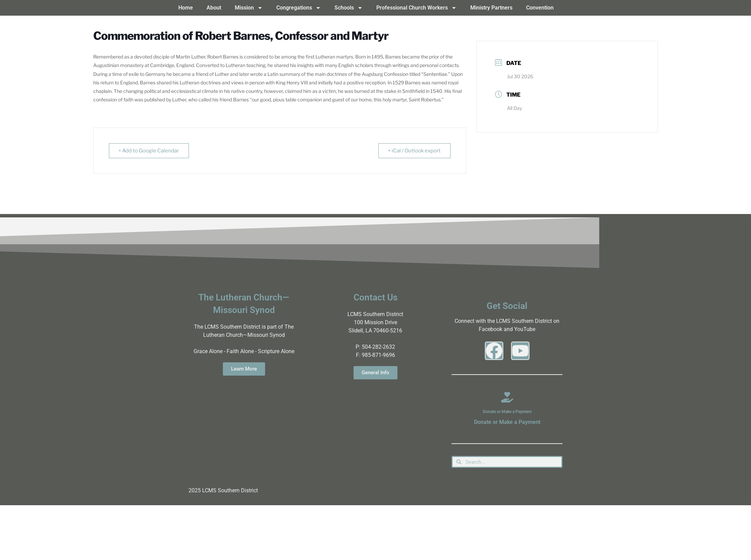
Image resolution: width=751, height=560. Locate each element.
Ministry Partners (491, 8)
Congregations (299, 8)
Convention (540, 8)
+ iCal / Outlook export (414, 151)
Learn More (244, 369)
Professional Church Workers (417, 8)
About (214, 8)
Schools (349, 8)
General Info (375, 373)
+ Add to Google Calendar (149, 151)
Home (186, 8)
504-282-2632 (378, 347)
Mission (249, 8)
